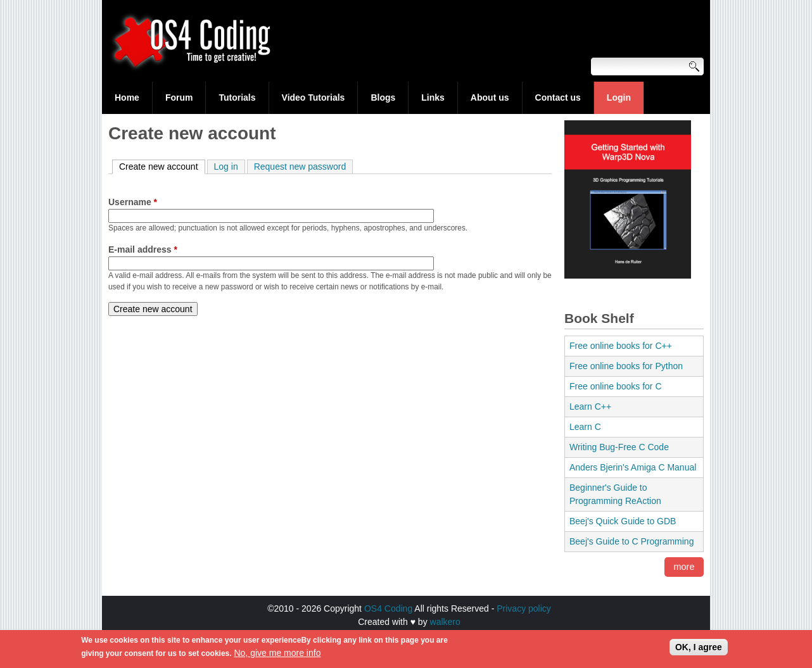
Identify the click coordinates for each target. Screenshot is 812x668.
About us (490, 98)
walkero (445, 622)
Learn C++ (590, 406)
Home (127, 98)
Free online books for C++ (621, 346)
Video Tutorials (314, 98)
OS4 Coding (388, 608)
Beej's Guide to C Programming (631, 541)
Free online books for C (616, 386)
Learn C (585, 427)
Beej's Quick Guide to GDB (623, 521)
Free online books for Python (626, 366)
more (685, 567)
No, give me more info (277, 656)
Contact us (558, 98)
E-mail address (143, 249)
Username (133, 202)
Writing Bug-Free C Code (619, 447)
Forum (179, 98)
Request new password (300, 167)
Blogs (383, 98)
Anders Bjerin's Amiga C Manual (633, 467)
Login (619, 98)
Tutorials (237, 98)
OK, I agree (699, 650)
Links (433, 98)
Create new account (162, 166)
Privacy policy (524, 608)
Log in (226, 167)
